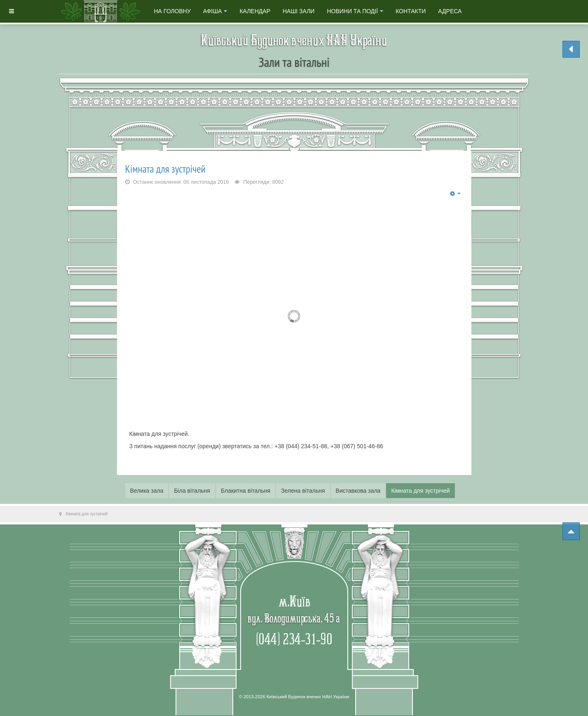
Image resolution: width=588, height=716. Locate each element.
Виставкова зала (358, 491)
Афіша (215, 11)
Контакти (411, 11)
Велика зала (147, 491)
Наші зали (299, 11)
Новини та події (355, 11)
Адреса (450, 11)
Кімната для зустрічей (165, 169)
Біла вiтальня (192, 491)
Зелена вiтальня (303, 491)
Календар (255, 11)
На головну (172, 11)
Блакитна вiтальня (246, 491)
